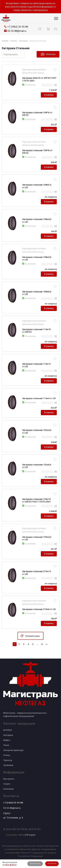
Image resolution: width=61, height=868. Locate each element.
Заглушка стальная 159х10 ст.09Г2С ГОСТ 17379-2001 (36, 500)
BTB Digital (30, 835)
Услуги (7, 784)
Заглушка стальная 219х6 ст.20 (39, 609)
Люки (6, 745)
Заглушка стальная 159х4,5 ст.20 (37, 538)
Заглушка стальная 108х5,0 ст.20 (37, 258)
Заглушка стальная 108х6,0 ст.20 (37, 293)
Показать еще (32, 636)
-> (46, 644)
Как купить (9, 779)
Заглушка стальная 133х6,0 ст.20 (37, 466)
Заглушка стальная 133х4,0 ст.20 (37, 431)
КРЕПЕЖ (7, 730)
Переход (8, 760)
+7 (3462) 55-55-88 (13, 803)
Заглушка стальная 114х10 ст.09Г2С (36, 331)
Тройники (8, 765)
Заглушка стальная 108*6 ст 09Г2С (37, 114)
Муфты (7, 740)
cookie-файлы (10, 865)
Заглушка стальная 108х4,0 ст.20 (37, 220)
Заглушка (8, 735)
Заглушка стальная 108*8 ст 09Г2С (37, 152)
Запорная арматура (13, 750)
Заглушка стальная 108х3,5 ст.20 (37, 186)
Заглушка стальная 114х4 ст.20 (39, 398)
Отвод (7, 755)
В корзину (49, 95)
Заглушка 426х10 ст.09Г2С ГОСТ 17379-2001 (39, 79)
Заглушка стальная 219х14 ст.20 (36, 573)
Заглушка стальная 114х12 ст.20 (36, 365)
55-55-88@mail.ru (12, 808)
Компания (8, 789)
